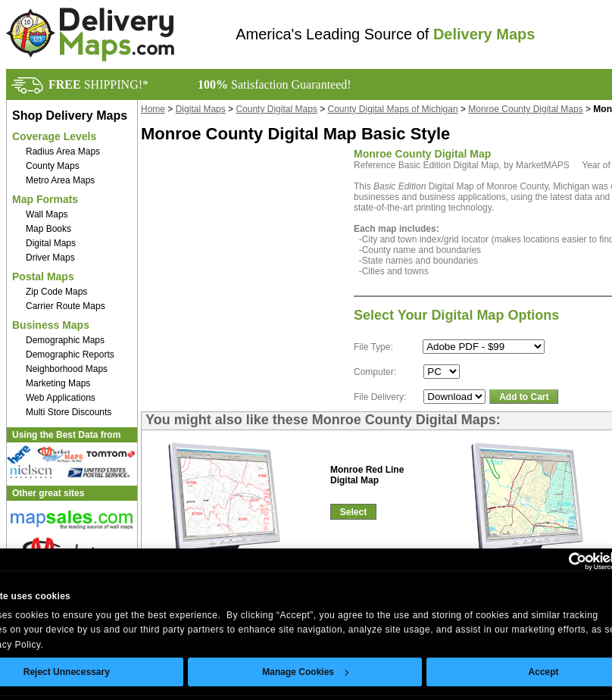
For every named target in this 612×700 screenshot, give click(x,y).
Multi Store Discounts (69, 412)
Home (153, 109)
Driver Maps (50, 258)
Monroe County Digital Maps (525, 109)
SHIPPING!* (98, 84)
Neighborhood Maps (67, 369)
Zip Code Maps (56, 292)
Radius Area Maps (63, 152)
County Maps (53, 166)
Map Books (48, 229)
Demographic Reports (70, 355)
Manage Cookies (305, 672)
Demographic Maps (65, 340)
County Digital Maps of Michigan (393, 109)
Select (353, 512)
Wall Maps (47, 214)
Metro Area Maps (60, 180)
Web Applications (61, 398)
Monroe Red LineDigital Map (367, 475)
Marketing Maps (58, 383)
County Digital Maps (276, 109)
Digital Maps (51, 243)
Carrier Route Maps (66, 306)
